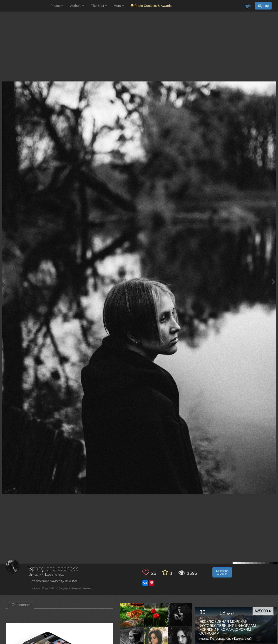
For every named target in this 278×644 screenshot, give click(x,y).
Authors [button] (77, 6)
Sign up (263, 6)
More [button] (119, 6)
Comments (21, 605)
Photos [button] (57, 6)
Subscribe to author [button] (222, 572)
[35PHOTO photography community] (25, 6)
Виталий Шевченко (46, 575)
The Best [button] (99, 6)
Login (247, 6)
